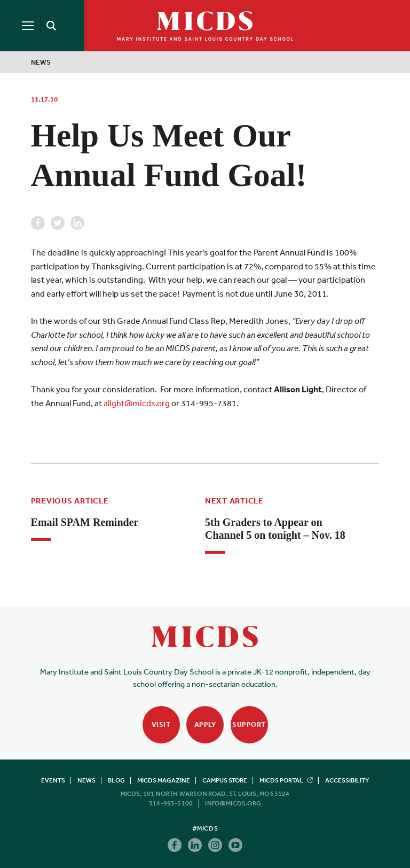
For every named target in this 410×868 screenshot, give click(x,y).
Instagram (215, 845)
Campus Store (225, 780)
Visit (161, 724)
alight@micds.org (137, 403)
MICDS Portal (286, 780)
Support (249, 724)
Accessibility (347, 780)
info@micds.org (233, 803)
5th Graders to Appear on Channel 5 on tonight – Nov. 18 (275, 529)
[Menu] (28, 26)
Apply (205, 724)
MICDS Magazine (164, 780)
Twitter (58, 223)
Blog (116, 780)
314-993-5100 (171, 803)
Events (53, 780)
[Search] (49, 26)
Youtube (235, 845)
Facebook (38, 223)
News (41, 62)
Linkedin (77, 223)
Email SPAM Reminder (85, 522)
